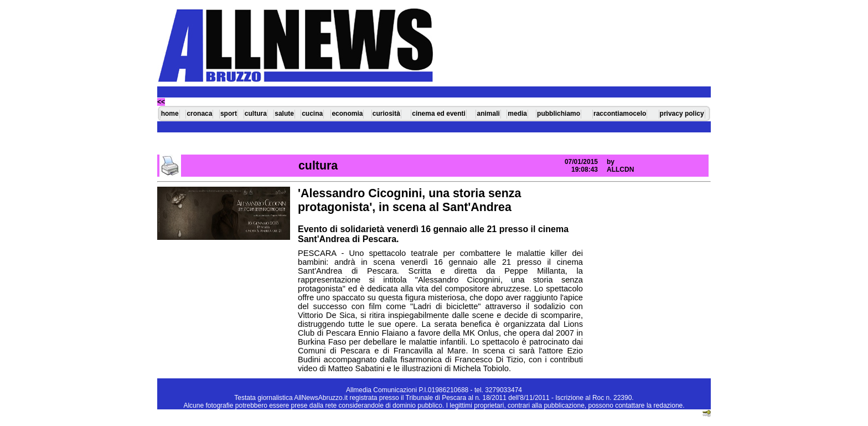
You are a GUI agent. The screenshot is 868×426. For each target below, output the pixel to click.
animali (488, 114)
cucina (312, 114)
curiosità (386, 114)
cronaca (199, 114)
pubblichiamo (559, 114)
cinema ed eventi (439, 114)
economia (347, 114)
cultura (256, 114)
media (517, 114)
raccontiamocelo (620, 114)
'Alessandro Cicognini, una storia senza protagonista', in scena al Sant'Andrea (409, 200)
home (170, 114)
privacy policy (682, 114)
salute (284, 114)
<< (161, 102)
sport (229, 114)
